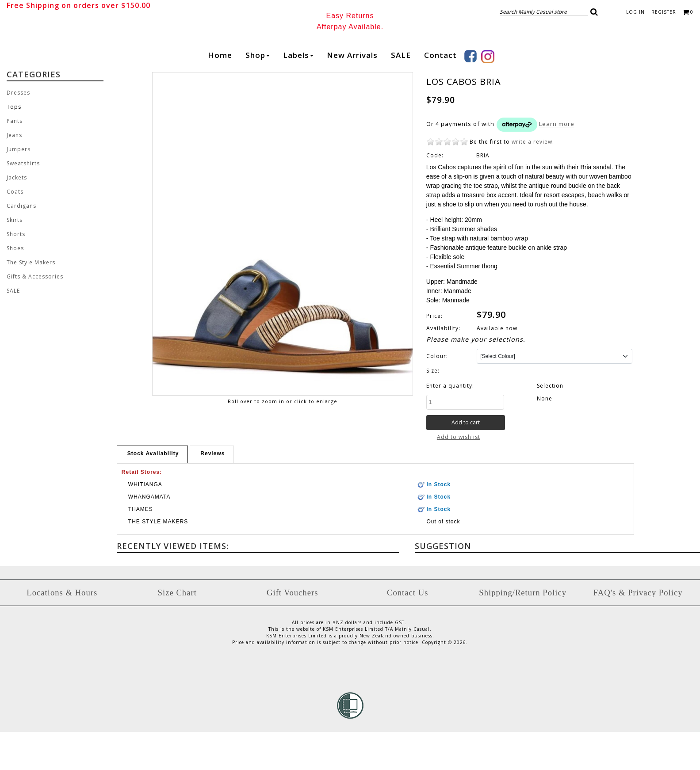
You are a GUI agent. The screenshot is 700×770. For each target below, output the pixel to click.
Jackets (17, 215)
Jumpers (19, 187)
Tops (14, 145)
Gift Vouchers (292, 631)
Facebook (470, 94)
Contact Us (407, 631)
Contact (440, 93)
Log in (635, 12)
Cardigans (21, 244)
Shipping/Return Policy (523, 631)
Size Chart (177, 631)
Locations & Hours (62, 631)
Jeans (14, 173)
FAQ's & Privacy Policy (638, 631)
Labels (298, 93)
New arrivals (352, 93)
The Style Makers (31, 300)
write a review (532, 180)
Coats (15, 230)
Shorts (16, 272)
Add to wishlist (459, 475)
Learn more (557, 162)
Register (664, 12)
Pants (15, 159)
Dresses (18, 131)
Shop (258, 93)
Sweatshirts (23, 201)
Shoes (15, 286)
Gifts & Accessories (35, 314)
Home (220, 93)
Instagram (488, 95)
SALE (401, 93)
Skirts (15, 258)
